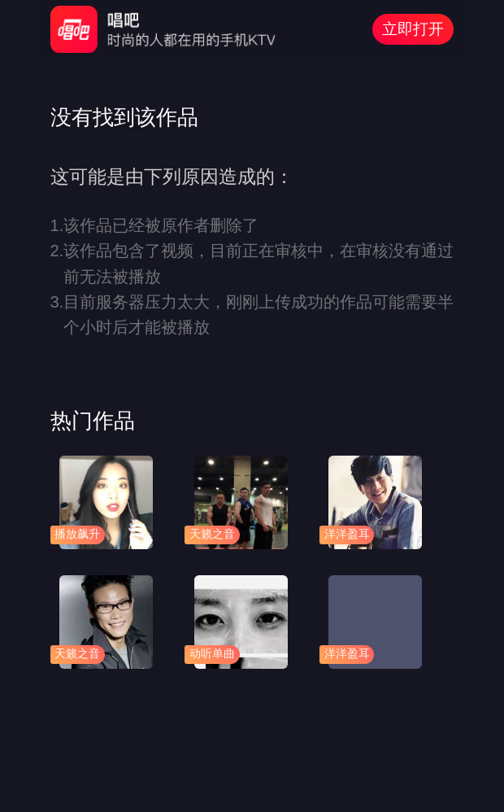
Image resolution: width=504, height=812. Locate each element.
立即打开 (413, 29)
